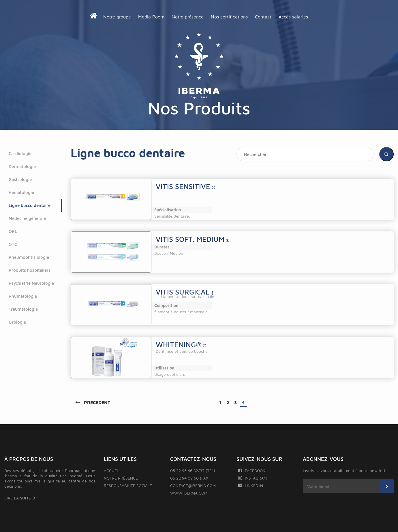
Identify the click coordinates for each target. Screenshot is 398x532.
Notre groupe (117, 17)
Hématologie (21, 192)
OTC (13, 244)
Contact (263, 17)
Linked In (250, 485)
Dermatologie (22, 166)
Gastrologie (20, 179)
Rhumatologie (23, 296)
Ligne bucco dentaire (30, 205)
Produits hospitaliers (30, 270)
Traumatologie (23, 309)
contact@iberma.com (193, 485)
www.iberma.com (189, 493)
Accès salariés (293, 17)
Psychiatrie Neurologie (31, 283)
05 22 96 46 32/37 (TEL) (193, 470)
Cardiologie (20, 153)
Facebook (252, 470)
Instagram (252, 478)
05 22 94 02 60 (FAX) (190, 478)
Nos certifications (229, 17)
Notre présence (188, 17)
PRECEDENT (93, 402)
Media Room (151, 17)
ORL (13, 231)
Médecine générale (27, 218)
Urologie (17, 322)
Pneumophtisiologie (29, 257)
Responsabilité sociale (128, 485)
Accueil (112, 470)
